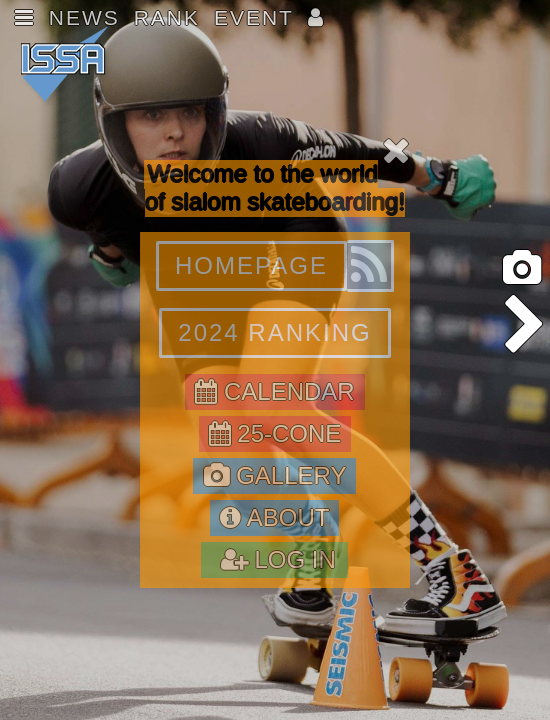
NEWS (84, 17)
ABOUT (274, 517)
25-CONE (275, 433)
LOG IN (274, 559)
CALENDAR (274, 391)
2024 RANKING (274, 332)
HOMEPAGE (251, 265)
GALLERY (275, 475)
